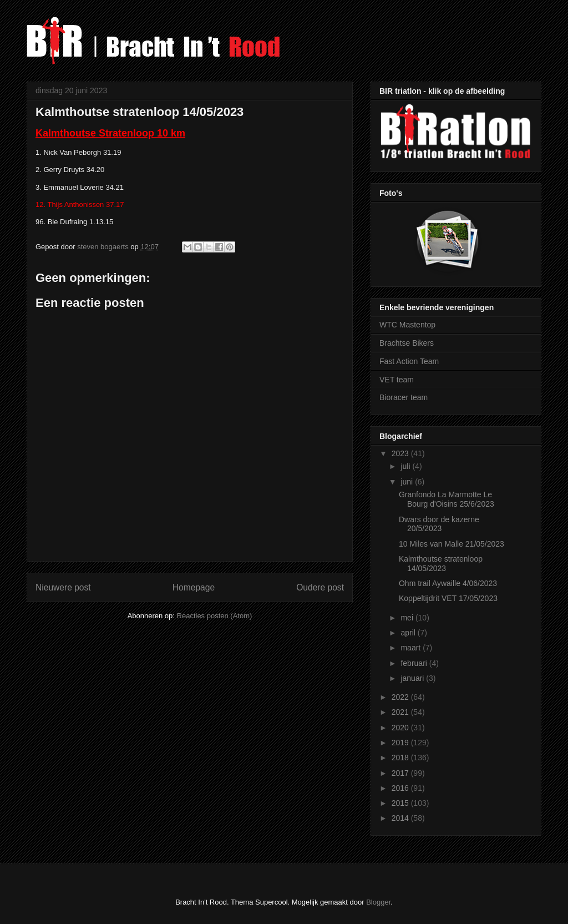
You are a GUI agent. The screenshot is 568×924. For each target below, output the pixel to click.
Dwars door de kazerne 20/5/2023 (439, 524)
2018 (401, 758)
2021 (401, 712)
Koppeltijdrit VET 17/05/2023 (448, 598)
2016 (401, 788)
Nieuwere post (63, 587)
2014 (401, 818)
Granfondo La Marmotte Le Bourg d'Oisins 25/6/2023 (447, 499)
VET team (397, 380)
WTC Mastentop (407, 325)
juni (408, 482)
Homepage (194, 587)
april (409, 633)
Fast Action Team (409, 361)
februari (415, 663)
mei (408, 618)
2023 (401, 453)
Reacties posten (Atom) (215, 616)
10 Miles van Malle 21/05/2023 (452, 544)
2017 (401, 773)
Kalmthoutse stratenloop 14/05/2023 (441, 564)
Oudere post (320, 587)
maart (412, 648)
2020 (401, 728)
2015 (401, 803)
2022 (401, 697)
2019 (401, 743)
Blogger (378, 902)
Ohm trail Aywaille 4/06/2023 (448, 583)
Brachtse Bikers (407, 343)
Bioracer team (404, 397)
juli (406, 466)
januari (413, 678)
